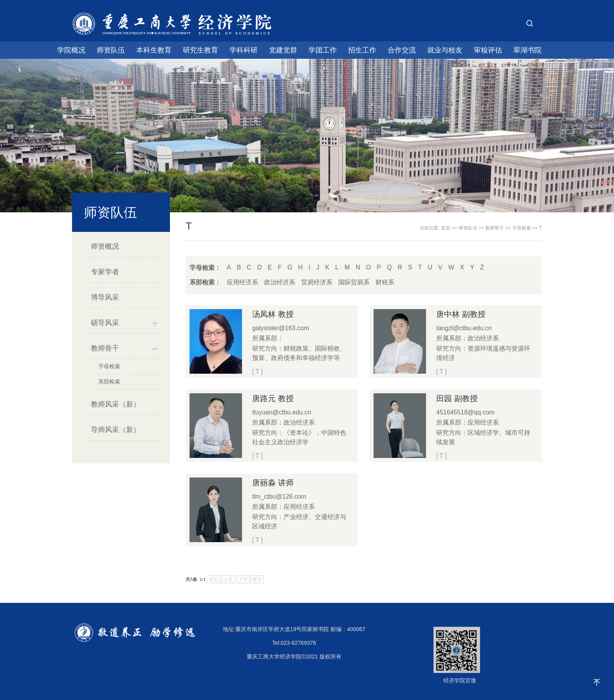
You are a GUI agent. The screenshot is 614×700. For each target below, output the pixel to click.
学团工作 (323, 50)
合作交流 (402, 50)
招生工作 (362, 50)
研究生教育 (200, 50)
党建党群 (283, 50)
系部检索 (109, 382)
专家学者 (105, 272)
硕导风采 (105, 323)
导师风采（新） (116, 430)
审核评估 (488, 50)
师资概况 (105, 246)
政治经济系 (280, 282)
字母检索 (109, 366)
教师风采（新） (116, 404)
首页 (446, 228)
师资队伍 (111, 50)
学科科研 (244, 50)
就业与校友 (445, 50)
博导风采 (105, 297)
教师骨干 (105, 348)
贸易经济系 (317, 282)
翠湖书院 (527, 50)
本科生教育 (154, 50)
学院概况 (71, 50)
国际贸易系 (354, 282)
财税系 (385, 282)
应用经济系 (242, 282)
